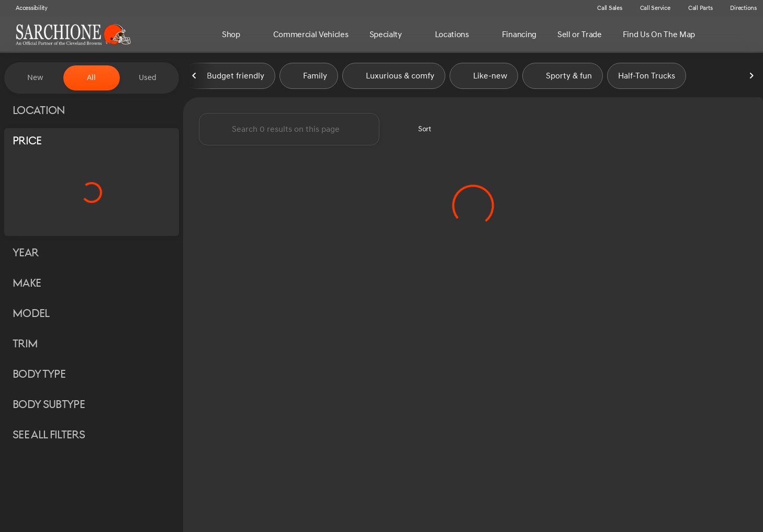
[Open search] (739, 35)
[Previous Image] (195, 78)
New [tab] (35, 78)
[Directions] (739, 8)
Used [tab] (148, 78)
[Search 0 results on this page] (289, 131)
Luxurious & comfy (394, 78)
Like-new (484, 78)
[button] (573, 8)
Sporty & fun (563, 78)
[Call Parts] (696, 8)
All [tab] (91, 78)
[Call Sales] (605, 8)
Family (309, 78)
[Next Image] (751, 78)
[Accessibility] (27, 8)
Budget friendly (229, 78)
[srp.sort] (419, 131)
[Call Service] (650, 8)
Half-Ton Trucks (647, 78)
